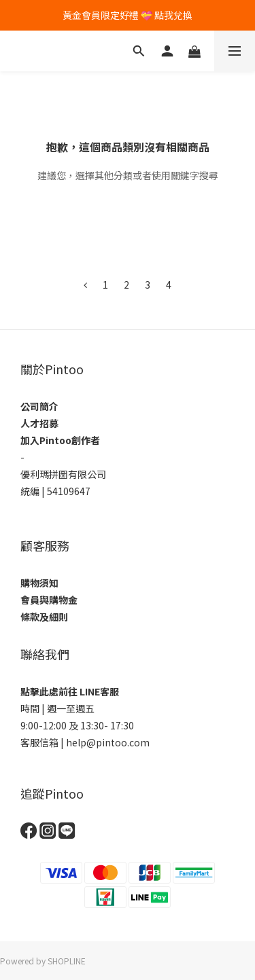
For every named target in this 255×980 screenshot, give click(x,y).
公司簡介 (39, 406)
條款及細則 (44, 617)
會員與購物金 (49, 600)
